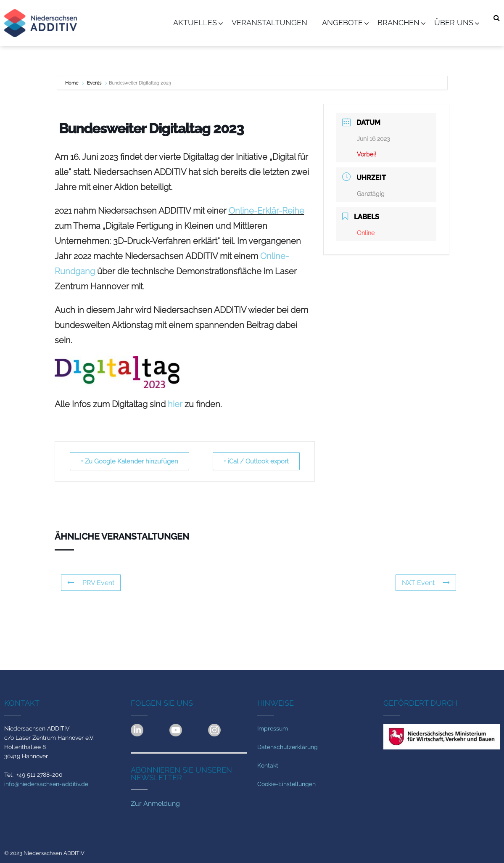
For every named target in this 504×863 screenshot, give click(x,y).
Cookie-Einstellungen (286, 784)
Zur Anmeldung (155, 803)
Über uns (454, 23)
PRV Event (91, 583)
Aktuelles (195, 23)
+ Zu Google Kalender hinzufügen (131, 461)
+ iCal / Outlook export (255, 461)
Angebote (342, 23)
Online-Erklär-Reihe (267, 211)
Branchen (398, 23)
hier (175, 404)
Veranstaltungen (269, 23)
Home (72, 83)
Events (94, 83)
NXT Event (426, 583)
